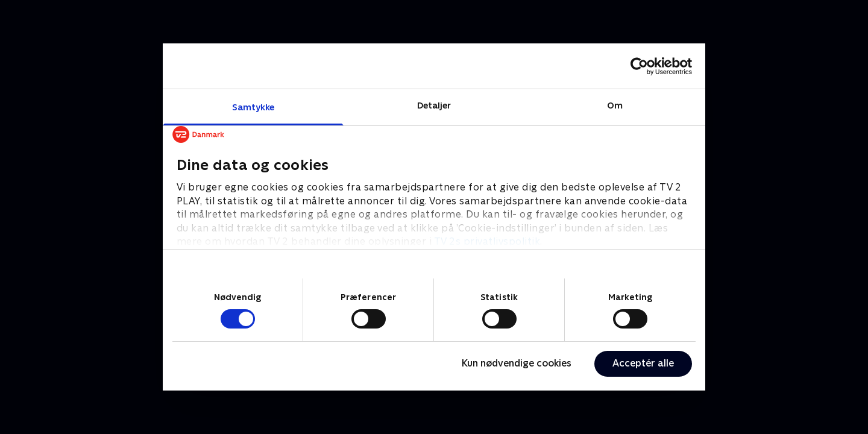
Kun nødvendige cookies (517, 363)
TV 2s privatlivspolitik (487, 241)
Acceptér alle (643, 363)
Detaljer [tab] (434, 105)
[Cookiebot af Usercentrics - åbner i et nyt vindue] (639, 66)
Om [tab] (615, 105)
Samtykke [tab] (253, 107)
